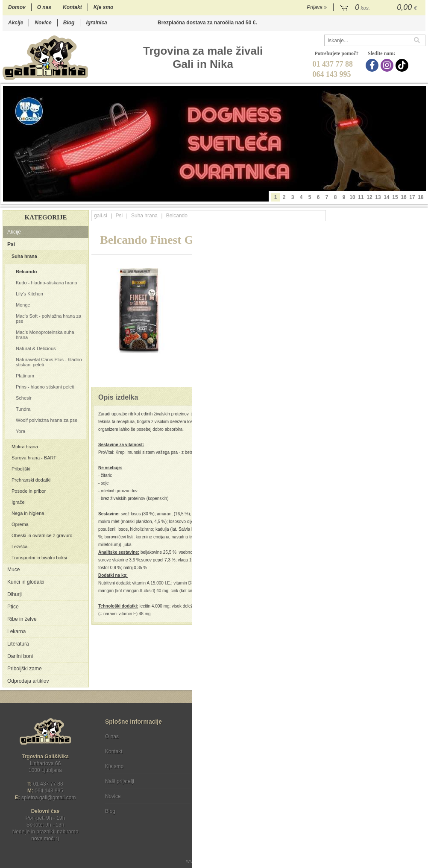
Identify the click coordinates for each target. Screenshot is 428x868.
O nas (44, 7)
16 (403, 197)
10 (352, 197)
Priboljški (21, 469)
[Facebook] (373, 65)
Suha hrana (24, 256)
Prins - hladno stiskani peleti (45, 387)
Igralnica (96, 23)
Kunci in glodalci (26, 582)
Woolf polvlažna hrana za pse (47, 420)
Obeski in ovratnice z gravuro (42, 535)
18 (421, 197)
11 (361, 197)
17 (412, 197)
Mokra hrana (25, 447)
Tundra (23, 409)
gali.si (101, 216)
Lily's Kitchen (29, 294)
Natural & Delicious (36, 348)
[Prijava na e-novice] (417, 744)
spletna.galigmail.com (49, 798)
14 (386, 197)
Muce (13, 570)
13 (378, 197)
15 (395, 197)
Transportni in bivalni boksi (39, 558)
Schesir (24, 398)
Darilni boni (20, 656)
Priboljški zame (25, 669)
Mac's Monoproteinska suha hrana (45, 335)
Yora (21, 431)
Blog (69, 23)
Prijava (317, 7)
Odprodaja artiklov (28, 681)
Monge (23, 305)
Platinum (25, 376)
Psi (11, 244)
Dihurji (15, 594)
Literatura (18, 644)
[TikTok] (403, 65)
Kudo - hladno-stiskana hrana (47, 283)
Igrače (18, 502)
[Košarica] (380, 8)
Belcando (26, 272)
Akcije (16, 23)
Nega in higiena (28, 513)
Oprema (20, 524)
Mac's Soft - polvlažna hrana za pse (48, 319)
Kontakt (72, 7)
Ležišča (19, 547)
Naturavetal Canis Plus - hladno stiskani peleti (49, 362)
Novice (43, 23)
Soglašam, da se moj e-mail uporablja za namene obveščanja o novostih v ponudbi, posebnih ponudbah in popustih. (368, 771)
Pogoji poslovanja (228, 736)
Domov (17, 7)
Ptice (13, 607)
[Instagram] (388, 65)
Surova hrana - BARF (34, 458)
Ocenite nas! (232, 808)
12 (369, 197)
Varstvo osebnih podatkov (237, 751)
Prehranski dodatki (31, 480)
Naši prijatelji (120, 781)
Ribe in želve (22, 619)
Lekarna (16, 631)
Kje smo (104, 7)
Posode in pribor (29, 491)
